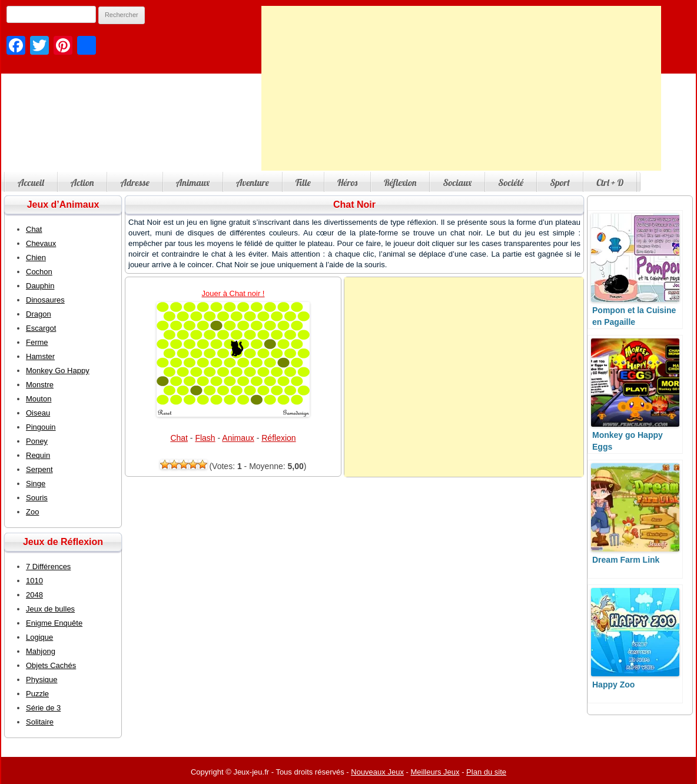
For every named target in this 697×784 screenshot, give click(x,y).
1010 (34, 581)
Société (511, 182)
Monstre (40, 385)
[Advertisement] (461, 88)
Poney (37, 441)
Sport (560, 182)
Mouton (39, 399)
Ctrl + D (610, 182)
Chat (179, 438)
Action (82, 182)
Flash (205, 438)
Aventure (253, 182)
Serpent (39, 469)
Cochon (39, 272)
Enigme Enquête (54, 623)
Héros (347, 182)
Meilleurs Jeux (435, 772)
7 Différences (48, 567)
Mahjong (41, 651)
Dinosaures (45, 300)
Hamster (40, 356)
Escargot (41, 328)
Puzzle (37, 694)
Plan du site (486, 772)
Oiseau (38, 413)
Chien (36, 258)
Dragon (39, 314)
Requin (38, 455)
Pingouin (41, 427)
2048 (34, 595)
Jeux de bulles (50, 609)
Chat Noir (354, 205)
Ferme (37, 342)
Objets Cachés (51, 665)
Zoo (32, 512)
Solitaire (40, 722)
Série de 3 (43, 708)
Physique (42, 680)
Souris (37, 498)
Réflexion (400, 182)
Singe (36, 484)
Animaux (193, 182)
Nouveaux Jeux (377, 772)
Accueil (31, 182)
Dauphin (40, 286)
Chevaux (41, 243)
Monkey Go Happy (58, 371)
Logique (39, 637)
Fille (303, 182)
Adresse (135, 182)
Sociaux (457, 182)
